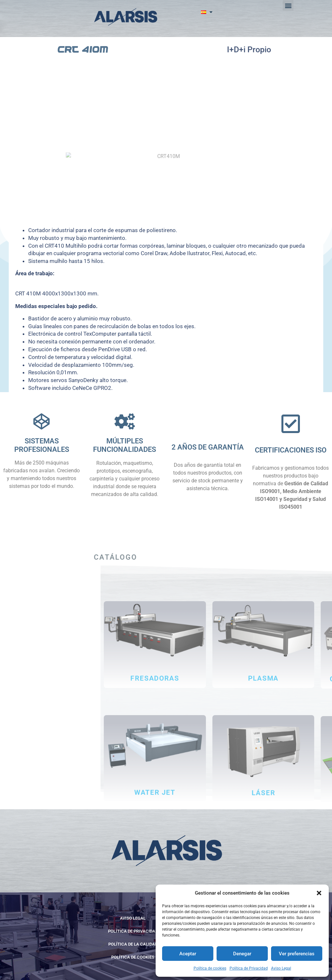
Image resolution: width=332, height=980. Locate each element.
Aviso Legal (281, 968)
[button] (319, 893)
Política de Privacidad (249, 968)
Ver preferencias (297, 954)
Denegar (242, 954)
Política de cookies (210, 968)
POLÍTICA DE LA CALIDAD (133, 944)
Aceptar (188, 954)
